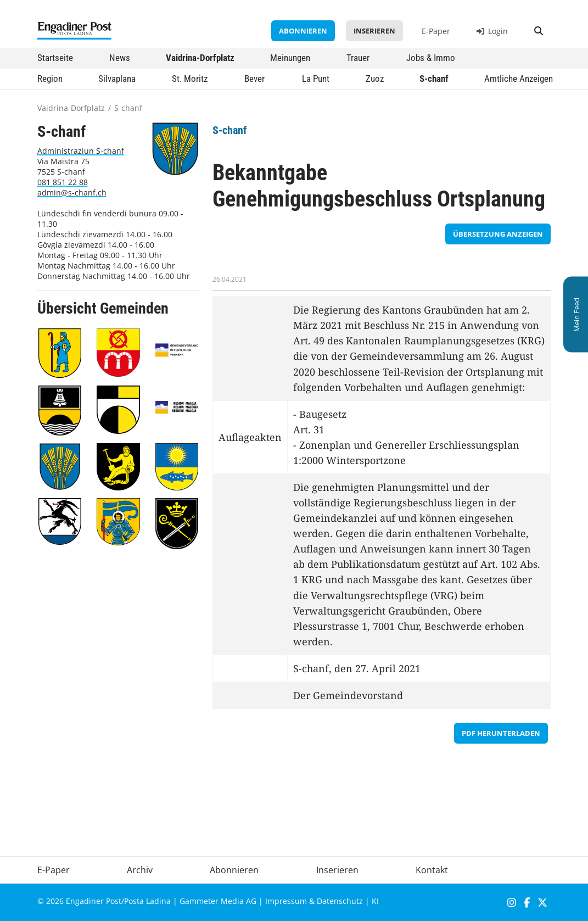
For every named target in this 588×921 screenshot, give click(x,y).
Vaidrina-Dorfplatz (200, 58)
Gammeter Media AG (218, 901)
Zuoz (375, 79)
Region (50, 79)
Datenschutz (340, 901)
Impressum (286, 901)
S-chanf (434, 79)
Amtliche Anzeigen (519, 79)
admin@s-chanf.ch (72, 192)
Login (492, 31)
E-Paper (436, 31)
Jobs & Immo (431, 58)
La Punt (316, 79)
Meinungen (290, 58)
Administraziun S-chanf (81, 151)
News (120, 58)
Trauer (358, 58)
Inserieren (374, 31)
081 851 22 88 (63, 182)
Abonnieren (303, 31)
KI (375, 901)
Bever (254, 79)
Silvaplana (117, 79)
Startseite (55, 58)
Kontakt (432, 870)
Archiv (140, 870)
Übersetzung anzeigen (498, 234)
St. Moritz (190, 79)
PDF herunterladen (501, 733)
